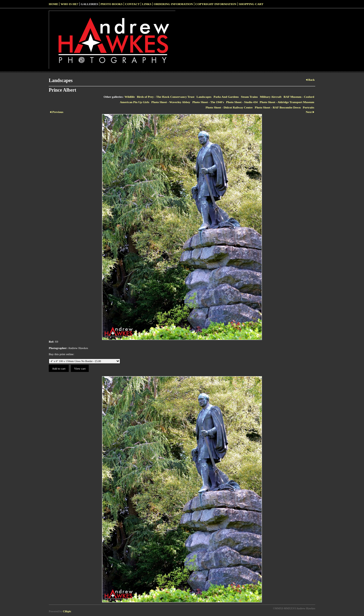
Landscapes (204, 97)
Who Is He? (69, 4)
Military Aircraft (271, 97)
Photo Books (112, 4)
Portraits (308, 107)
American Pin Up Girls (135, 102)
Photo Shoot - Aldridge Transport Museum (287, 102)
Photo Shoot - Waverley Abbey (171, 102)
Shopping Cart (251, 4)
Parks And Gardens (226, 97)
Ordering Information (173, 4)
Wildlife (130, 97)
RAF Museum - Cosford (299, 97)
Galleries (89, 4)
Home (53, 4)
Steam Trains (249, 97)
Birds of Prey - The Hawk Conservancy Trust (166, 97)
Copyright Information (216, 4)
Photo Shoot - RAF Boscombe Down (278, 107)
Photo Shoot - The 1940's (208, 102)
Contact (132, 4)
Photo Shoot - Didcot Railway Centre (229, 107)
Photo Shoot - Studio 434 (242, 102)
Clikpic (67, 611)
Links (147, 4)
